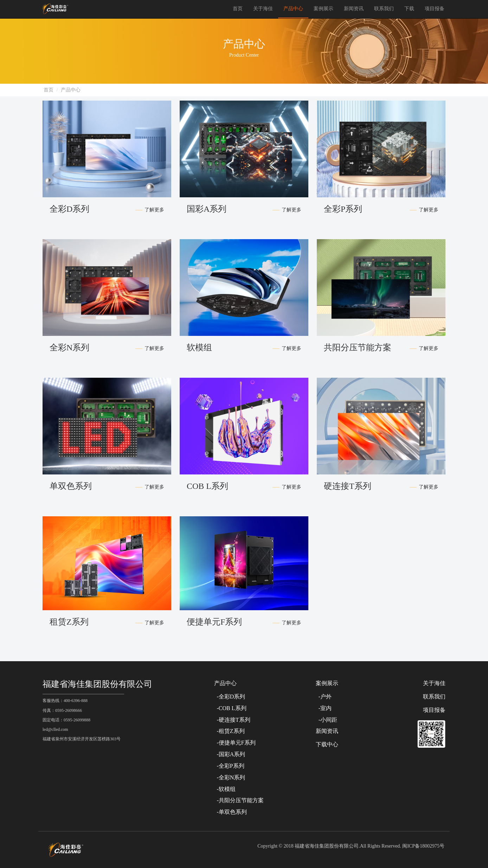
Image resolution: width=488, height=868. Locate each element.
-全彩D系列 (230, 697)
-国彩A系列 (230, 754)
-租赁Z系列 (229, 731)
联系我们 (384, 9)
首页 (238, 9)
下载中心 (327, 744)
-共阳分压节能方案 (239, 800)
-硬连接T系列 (232, 720)
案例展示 (323, 9)
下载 (409, 9)
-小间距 (326, 720)
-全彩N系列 (230, 777)
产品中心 (293, 9)
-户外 (324, 697)
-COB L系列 (230, 708)
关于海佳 (263, 9)
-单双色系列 (230, 812)
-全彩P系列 (229, 766)
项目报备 (435, 9)
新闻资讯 (354, 9)
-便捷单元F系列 (235, 743)
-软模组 (225, 789)
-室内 (324, 708)
